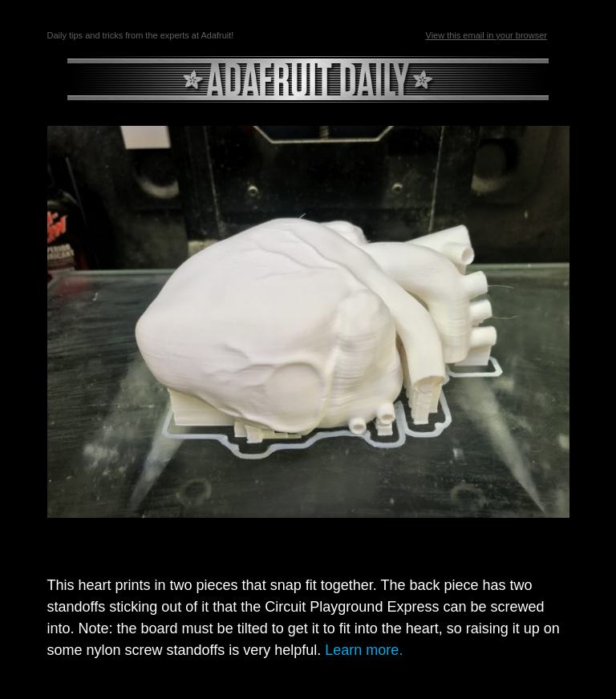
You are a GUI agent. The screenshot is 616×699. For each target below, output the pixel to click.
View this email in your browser (486, 35)
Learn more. (364, 650)
